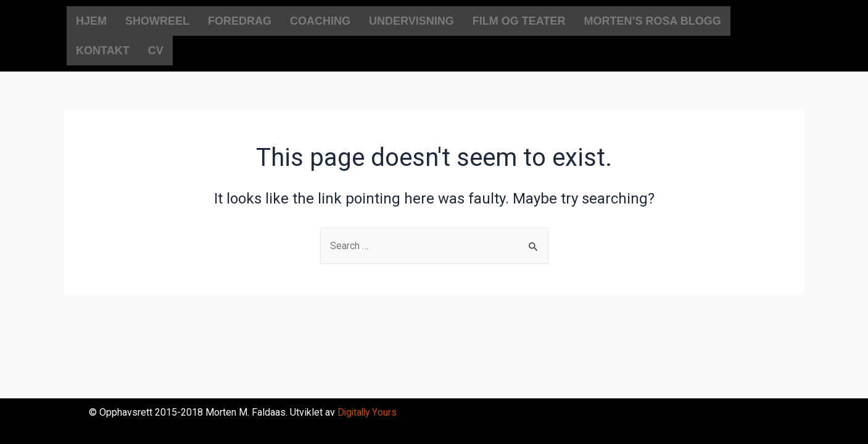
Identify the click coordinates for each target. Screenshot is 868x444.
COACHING (320, 21)
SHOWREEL (157, 21)
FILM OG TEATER (519, 21)
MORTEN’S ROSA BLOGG (652, 21)
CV (156, 51)
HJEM (91, 21)
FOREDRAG (240, 21)
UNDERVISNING (411, 21)
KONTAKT (103, 51)
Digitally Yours (368, 412)
